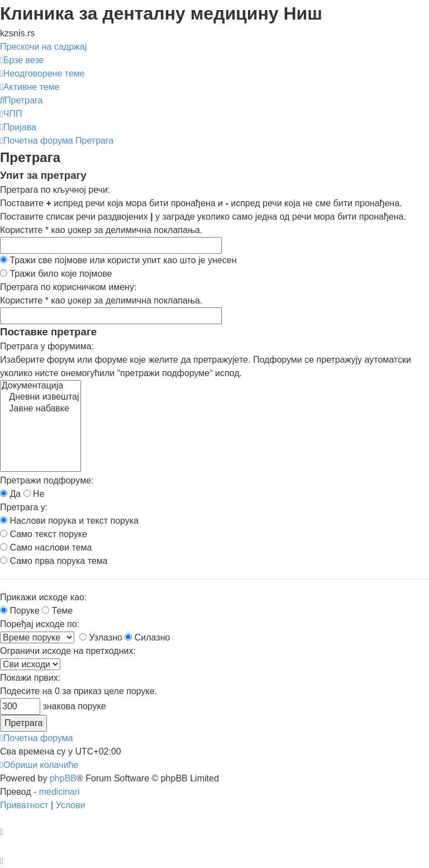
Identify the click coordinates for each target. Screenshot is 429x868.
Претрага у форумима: (47, 346)
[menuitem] (42, 73)
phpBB (63, 778)
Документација (40, 386)
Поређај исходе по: (40, 624)
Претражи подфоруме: (47, 480)
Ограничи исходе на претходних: (68, 651)
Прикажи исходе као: (43, 597)
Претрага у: (24, 507)
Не (34, 494)
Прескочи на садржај (43, 47)
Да (10, 494)
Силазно (147, 637)
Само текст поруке (44, 534)
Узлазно (101, 637)
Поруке (20, 611)
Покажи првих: (30, 678)
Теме (57, 611)
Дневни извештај (40, 397)
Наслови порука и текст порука (69, 521)
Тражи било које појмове (56, 274)
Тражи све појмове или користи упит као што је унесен (118, 260)
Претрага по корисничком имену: (68, 287)
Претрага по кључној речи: (55, 190)
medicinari (59, 792)
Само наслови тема (46, 547)
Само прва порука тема (54, 561)
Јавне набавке (40, 409)
